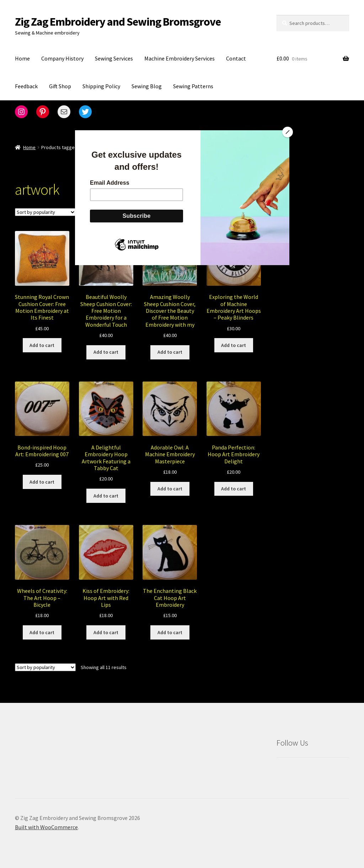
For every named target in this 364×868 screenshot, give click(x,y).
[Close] (288, 132)
